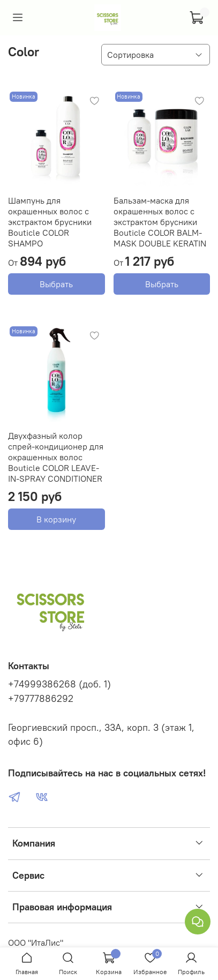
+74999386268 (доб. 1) (59, 684)
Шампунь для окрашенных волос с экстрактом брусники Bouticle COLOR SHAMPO (50, 222)
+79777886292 (41, 699)
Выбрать (56, 284)
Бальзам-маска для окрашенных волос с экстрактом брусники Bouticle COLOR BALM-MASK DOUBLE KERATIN (160, 222)
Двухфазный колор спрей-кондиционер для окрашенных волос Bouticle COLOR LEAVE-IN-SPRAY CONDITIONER (56, 457)
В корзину (56, 519)
